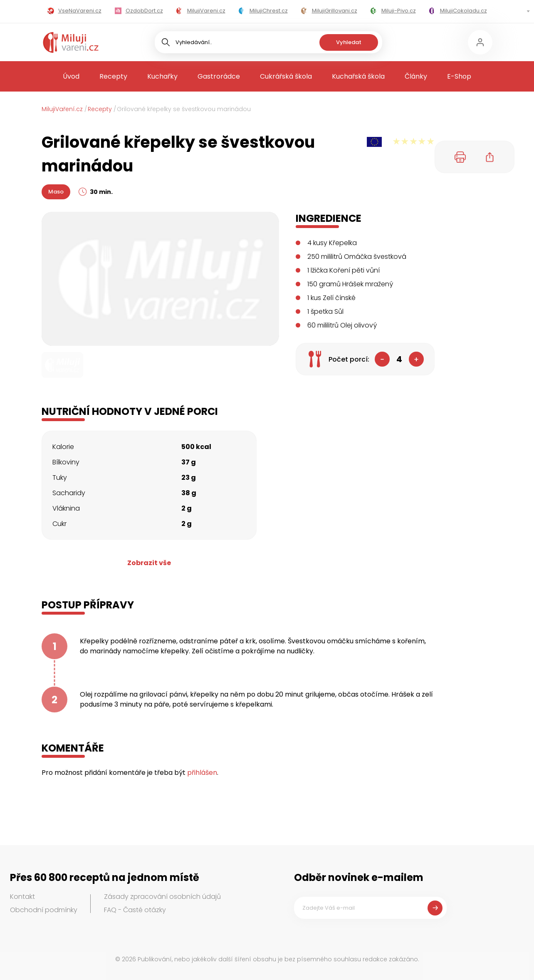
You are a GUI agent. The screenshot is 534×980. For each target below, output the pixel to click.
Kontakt (22, 897)
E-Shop (459, 76)
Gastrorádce (219, 76)
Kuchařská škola (358, 76)
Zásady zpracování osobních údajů (162, 897)
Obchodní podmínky (44, 910)
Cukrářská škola (286, 76)
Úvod (71, 76)
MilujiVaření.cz (62, 109)
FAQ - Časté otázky (135, 910)
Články (416, 76)
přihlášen (202, 773)
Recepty (113, 76)
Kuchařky (162, 76)
